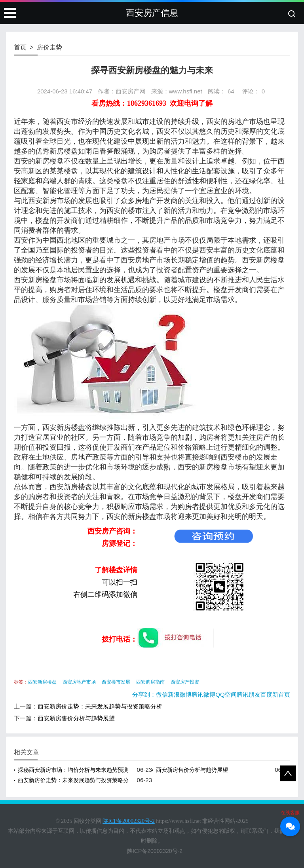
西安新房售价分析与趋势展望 (76, 718)
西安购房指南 (150, 682)
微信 (162, 694)
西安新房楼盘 (42, 682)
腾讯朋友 (249, 694)
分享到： (144, 694)
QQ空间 (226, 694)
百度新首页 (275, 694)
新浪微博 (180, 694)
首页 (20, 47)
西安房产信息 (152, 13)
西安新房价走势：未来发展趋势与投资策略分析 (100, 706)
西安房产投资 (185, 682)
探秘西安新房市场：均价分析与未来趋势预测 (73, 770)
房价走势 (49, 47)
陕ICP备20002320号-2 (155, 851)
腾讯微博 (203, 694)
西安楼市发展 (116, 682)
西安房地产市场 (79, 682)
